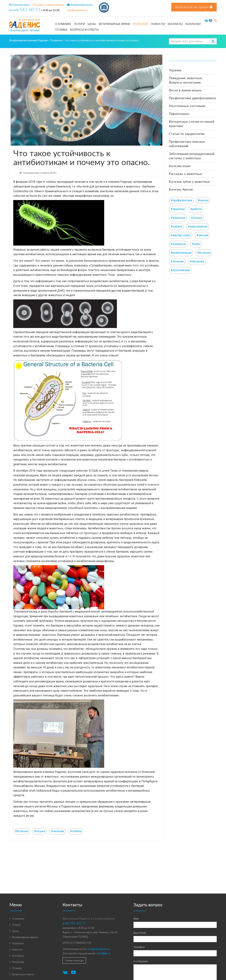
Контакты (175, 24)
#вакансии (178, 218)
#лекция (202, 235)
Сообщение (141, 961)
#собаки (76, 831)
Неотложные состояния (187, 106)
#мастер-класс (181, 235)
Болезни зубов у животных (189, 182)
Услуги (79, 24)
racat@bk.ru (103, 953)
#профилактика (181, 200)
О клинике (63, 24)
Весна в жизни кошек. (186, 90)
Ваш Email (140, 933)
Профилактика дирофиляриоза (192, 98)
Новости (158, 24)
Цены (92, 24)
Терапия (175, 70)
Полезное (141, 24)
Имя (136, 919)
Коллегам (193, 24)
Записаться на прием (194, 7)
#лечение (58, 831)
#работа (196, 209)
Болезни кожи (180, 166)
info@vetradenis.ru (78, 10)
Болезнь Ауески (181, 190)
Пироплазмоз (179, 114)
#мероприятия (198, 227)
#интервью (178, 244)
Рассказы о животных (185, 174)
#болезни (22, 831)
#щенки (203, 200)
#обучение (197, 261)
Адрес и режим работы (49, 5)
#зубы (196, 244)
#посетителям (180, 270)
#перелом (178, 209)
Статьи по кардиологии (187, 134)
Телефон (139, 947)
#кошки (40, 831)
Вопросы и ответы (84, 30)
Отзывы (61, 30)
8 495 (25, 10)
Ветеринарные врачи (114, 24)
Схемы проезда (74, 961)
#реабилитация (181, 253)
